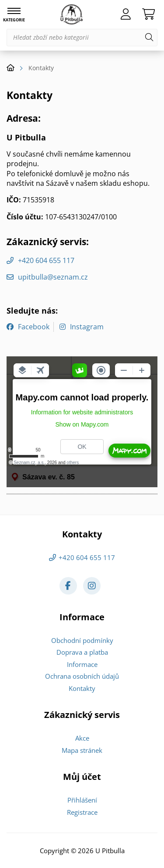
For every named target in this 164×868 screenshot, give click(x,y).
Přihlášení (82, 800)
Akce (82, 738)
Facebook (34, 327)
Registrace (82, 812)
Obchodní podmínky (82, 640)
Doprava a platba (82, 652)
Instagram (87, 327)
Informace (82, 664)
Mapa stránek (82, 750)
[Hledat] (149, 38)
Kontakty (82, 688)
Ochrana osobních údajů (82, 676)
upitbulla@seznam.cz (53, 277)
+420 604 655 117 (46, 260)
